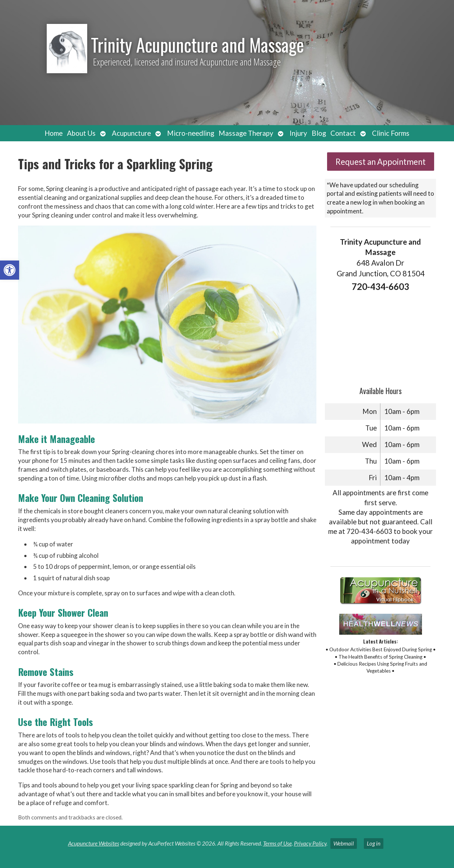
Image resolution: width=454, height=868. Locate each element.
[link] (10, 270)
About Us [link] (81, 133)
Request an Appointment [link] (381, 162)
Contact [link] (343, 133)
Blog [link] (319, 133)
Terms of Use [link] (277, 843)
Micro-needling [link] (191, 133)
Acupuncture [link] (131, 133)
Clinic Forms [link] (391, 133)
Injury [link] (298, 133)
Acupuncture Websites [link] (94, 843)
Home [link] (54, 133)
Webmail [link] (344, 843)
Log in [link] (374, 843)
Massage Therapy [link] (246, 133)
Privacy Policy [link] (310, 843)
